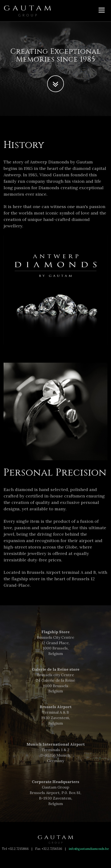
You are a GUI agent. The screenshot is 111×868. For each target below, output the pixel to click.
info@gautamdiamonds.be (89, 849)
